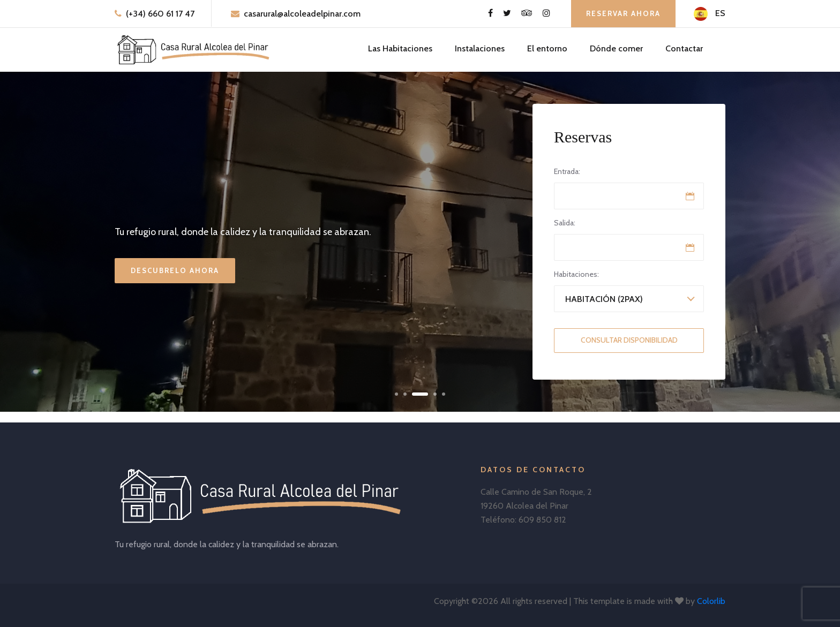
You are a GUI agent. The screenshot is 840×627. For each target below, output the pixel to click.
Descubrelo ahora (175, 270)
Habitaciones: (576, 274)
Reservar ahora (623, 13)
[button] (396, 394)
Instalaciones (480, 48)
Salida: (565, 223)
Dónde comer (616, 48)
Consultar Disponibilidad (629, 340)
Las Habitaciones (400, 48)
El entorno (547, 48)
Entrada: (567, 171)
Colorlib (711, 601)
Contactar (684, 48)
